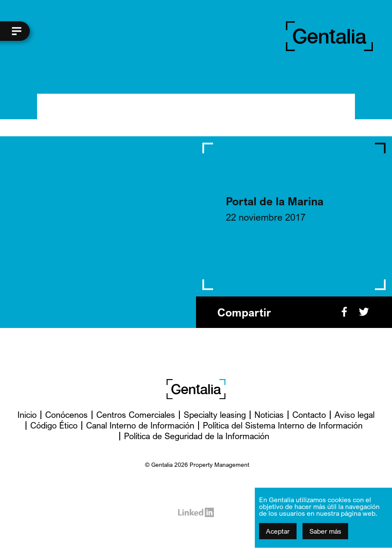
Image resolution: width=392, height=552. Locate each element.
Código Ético (54, 425)
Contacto (309, 415)
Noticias (269, 415)
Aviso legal (355, 415)
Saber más (325, 531)
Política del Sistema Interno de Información (283, 425)
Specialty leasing (215, 415)
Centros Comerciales (136, 415)
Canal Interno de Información (140, 425)
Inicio (27, 415)
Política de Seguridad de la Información (197, 436)
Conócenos (66, 415)
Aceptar (278, 531)
